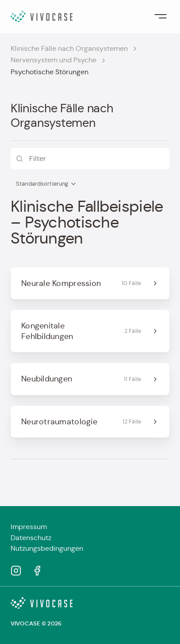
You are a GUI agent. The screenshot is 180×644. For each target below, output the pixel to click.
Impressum (29, 527)
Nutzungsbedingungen (47, 548)
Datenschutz (31, 538)
